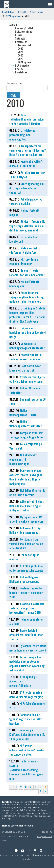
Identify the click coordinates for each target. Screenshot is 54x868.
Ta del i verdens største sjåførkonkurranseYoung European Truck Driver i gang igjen (26, 770)
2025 (21, 49)
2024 (21, 52)
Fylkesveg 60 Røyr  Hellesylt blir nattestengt (27, 530)
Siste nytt (20, 39)
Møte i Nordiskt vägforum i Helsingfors (24, 250)
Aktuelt (22, 12)
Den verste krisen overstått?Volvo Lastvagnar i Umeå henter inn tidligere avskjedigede (26, 477)
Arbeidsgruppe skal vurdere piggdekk (26, 201)
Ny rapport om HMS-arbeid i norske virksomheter (26, 519)
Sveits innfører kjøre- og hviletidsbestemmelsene (27, 379)
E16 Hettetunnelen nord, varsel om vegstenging (26, 694)
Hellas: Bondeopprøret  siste (23, 413)
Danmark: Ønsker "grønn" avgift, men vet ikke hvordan (26, 719)
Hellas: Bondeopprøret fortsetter (25, 424)
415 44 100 (47, 832)
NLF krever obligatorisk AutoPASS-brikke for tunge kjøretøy (27, 750)
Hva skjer (20, 69)
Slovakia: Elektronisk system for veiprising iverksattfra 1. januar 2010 (27, 608)
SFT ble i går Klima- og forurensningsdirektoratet (27, 568)
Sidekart (4, 855)
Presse (19, 35)
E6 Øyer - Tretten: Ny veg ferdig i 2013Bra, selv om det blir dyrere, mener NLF (27, 226)
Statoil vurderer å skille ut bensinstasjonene (25, 357)
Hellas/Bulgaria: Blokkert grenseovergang (24, 579)
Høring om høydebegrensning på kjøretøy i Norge (28, 332)
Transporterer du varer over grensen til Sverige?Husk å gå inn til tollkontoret (28, 150)
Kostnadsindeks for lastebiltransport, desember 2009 (26, 593)
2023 (21, 55)
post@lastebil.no (44, 837)
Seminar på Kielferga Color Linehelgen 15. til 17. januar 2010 (27, 734)
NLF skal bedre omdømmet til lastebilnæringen (23, 459)
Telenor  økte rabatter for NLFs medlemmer (27, 273)
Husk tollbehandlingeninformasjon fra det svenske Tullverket (26, 119)
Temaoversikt (25, 45)
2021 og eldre (13, 16)
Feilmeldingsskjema (20, 855)
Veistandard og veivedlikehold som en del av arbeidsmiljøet (26, 544)
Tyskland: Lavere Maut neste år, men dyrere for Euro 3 (28, 648)
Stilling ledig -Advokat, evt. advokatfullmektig (23, 681)
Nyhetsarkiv (37, 12)
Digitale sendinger (24, 32)
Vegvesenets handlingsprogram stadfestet (27, 346)
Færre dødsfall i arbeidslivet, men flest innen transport (26, 635)
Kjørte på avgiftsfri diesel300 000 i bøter (26, 164)
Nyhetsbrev (21, 72)
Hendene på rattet (24, 28)
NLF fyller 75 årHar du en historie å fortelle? (27, 493)
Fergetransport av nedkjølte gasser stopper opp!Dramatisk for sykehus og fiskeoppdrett (27, 664)
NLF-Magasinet (23, 66)
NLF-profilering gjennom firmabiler (24, 261)
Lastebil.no (8, 12)
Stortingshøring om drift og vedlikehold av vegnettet (26, 188)
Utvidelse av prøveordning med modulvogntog (22, 135)
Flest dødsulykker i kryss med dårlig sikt (26, 368)
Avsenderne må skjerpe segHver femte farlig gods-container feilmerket (26, 297)
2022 (21, 59)
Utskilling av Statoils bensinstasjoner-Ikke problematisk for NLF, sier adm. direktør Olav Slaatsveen (28, 315)
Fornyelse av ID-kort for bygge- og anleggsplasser (27, 435)
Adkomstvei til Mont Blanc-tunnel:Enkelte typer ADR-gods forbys (26, 506)
